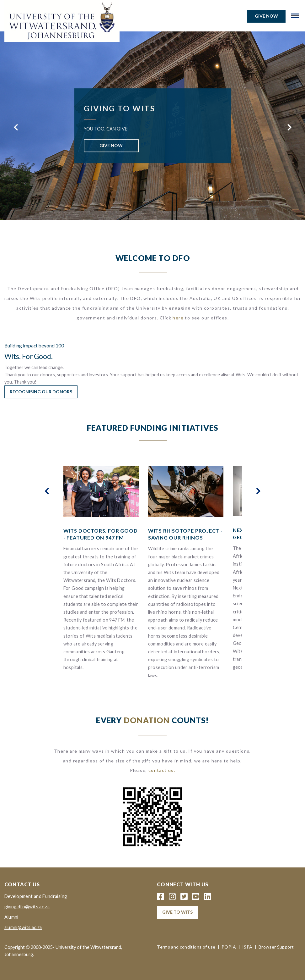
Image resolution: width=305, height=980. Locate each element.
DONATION (147, 720)
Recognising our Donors (41, 392)
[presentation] (16, 127)
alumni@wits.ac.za (23, 927)
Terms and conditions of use (186, 947)
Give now (266, 16)
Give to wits (177, 912)
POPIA (229, 947)
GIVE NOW (111, 145)
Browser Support (276, 947)
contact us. (162, 770)
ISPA (247, 947)
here (178, 318)
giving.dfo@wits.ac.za (27, 907)
